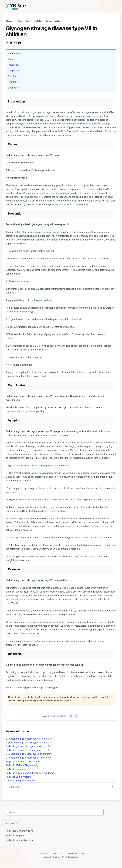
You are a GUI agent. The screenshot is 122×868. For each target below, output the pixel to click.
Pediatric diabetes (15, 769)
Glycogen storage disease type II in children (28, 754)
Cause (11, 59)
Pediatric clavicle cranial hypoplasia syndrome (30, 773)
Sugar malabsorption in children (22, 761)
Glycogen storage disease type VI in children (29, 739)
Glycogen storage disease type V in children (29, 743)
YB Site (58, 857)
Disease (10, 21)
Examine (12, 82)
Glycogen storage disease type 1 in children (28, 758)
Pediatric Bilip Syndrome (19, 777)
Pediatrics (24, 21)
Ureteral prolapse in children (21, 781)
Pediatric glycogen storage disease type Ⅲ (28, 750)
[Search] (55, 812)
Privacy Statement (76, 854)
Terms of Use (58, 854)
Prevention (13, 65)
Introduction (14, 53)
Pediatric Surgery (15, 835)
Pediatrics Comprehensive (47, 21)
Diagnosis (13, 88)
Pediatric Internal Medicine (20, 840)
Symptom (12, 76)
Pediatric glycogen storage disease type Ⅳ (28, 746)
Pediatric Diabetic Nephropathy (22, 765)
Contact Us (43, 854)
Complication (14, 70)
